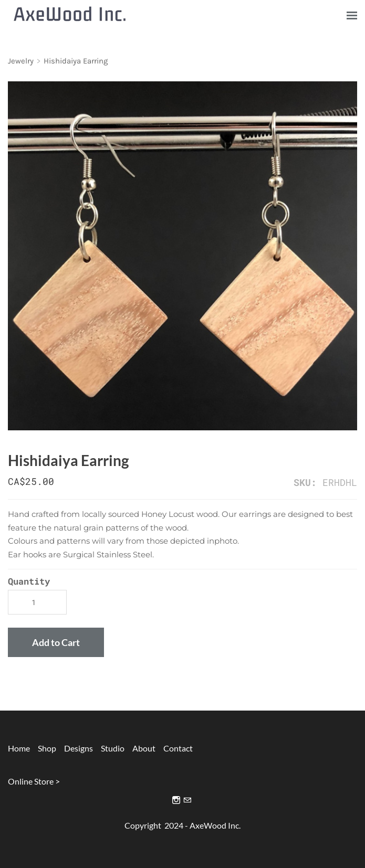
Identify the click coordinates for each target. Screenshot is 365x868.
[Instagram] (176, 800)
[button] (56, 642)
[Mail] (187, 800)
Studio (113, 748)
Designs (75, 748)
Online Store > (34, 781)
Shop (47, 748)
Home (19, 748)
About (144, 748)
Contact (178, 748)
